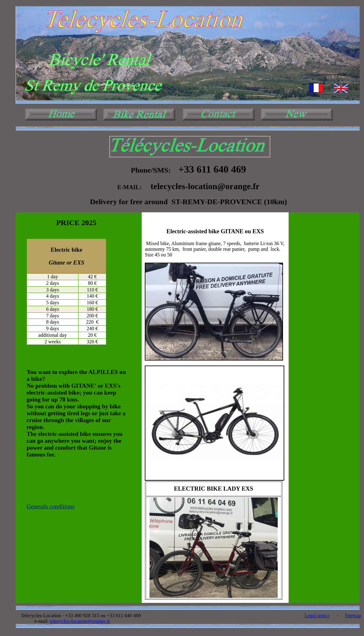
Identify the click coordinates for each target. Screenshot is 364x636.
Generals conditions (51, 506)
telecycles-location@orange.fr (80, 621)
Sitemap (353, 616)
